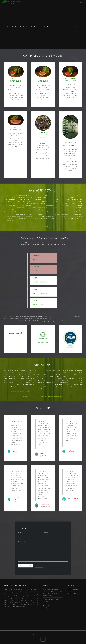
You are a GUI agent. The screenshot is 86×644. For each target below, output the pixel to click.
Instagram (73, 593)
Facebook (73, 589)
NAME (20, 533)
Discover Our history (43, 227)
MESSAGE (21, 542)
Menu (83, 2)
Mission (25, 397)
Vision (34, 397)
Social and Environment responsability (52, 397)
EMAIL (46, 533)
